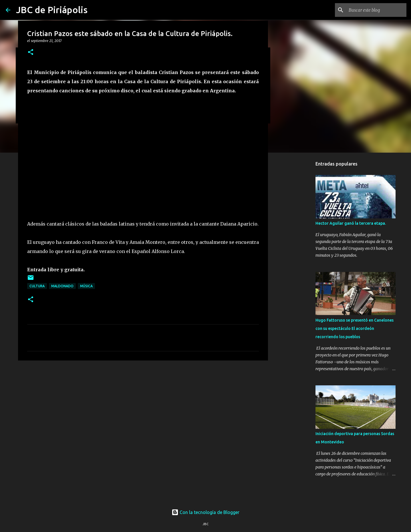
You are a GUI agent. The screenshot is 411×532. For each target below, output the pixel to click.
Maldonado (62, 286)
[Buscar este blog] (376, 10)
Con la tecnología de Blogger (205, 512)
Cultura (37, 286)
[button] (31, 52)
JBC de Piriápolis (52, 10)
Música (86, 286)
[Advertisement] (143, 409)
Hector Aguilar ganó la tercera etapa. (351, 223)
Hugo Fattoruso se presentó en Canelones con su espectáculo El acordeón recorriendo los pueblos (355, 328)
